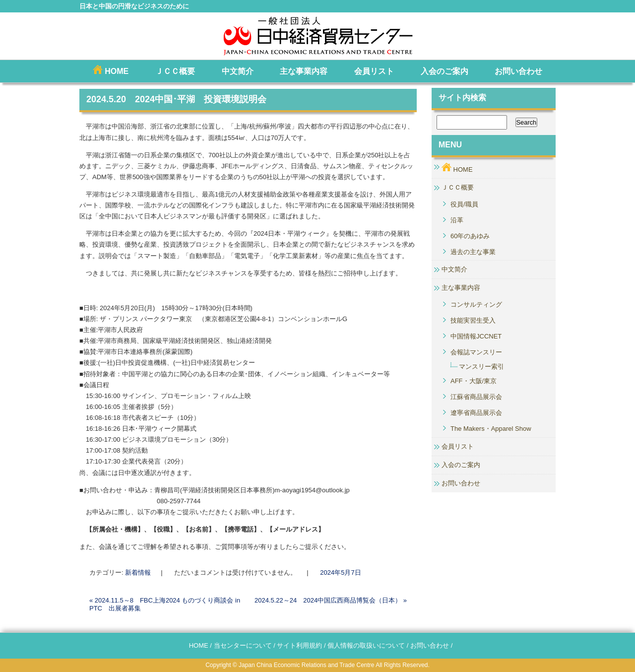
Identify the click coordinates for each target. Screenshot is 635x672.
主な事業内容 (304, 71)
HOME (111, 70)
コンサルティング (476, 304)
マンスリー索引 (481, 367)
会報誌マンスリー (476, 352)
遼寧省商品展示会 (476, 413)
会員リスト (374, 71)
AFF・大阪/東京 (474, 381)
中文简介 (238, 71)
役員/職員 (464, 204)
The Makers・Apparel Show (491, 429)
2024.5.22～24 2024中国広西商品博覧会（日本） (331, 600)
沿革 (457, 220)
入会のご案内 (444, 71)
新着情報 (138, 572)
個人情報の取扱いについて (366, 645)
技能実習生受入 (473, 320)
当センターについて (243, 645)
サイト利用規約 (299, 645)
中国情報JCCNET (476, 336)
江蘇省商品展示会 (476, 397)
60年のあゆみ (470, 236)
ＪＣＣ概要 (175, 71)
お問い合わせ (518, 71)
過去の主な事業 (473, 252)
